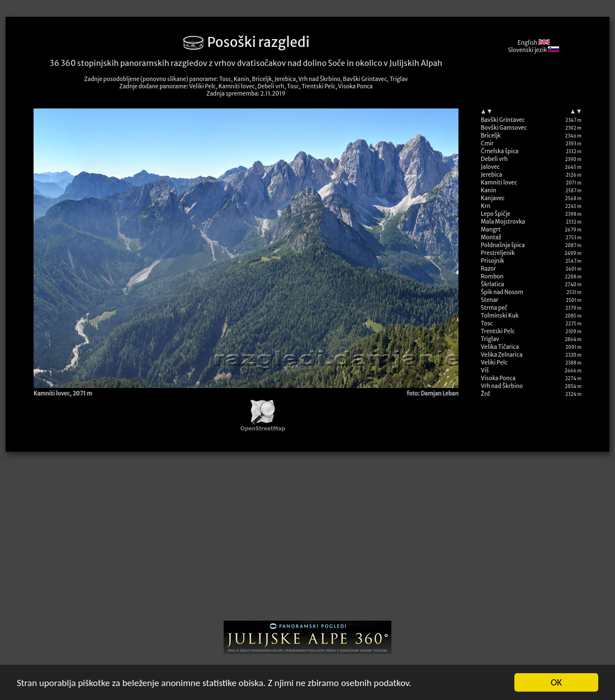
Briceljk (491, 136)
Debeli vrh (494, 159)
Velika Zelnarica (502, 355)
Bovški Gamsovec (504, 128)
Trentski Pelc (498, 331)
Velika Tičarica (500, 347)
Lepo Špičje (496, 214)
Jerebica (491, 175)
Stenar (489, 300)
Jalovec (490, 167)
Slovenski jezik (534, 50)
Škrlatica (493, 284)
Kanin (489, 190)
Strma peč (494, 308)
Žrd (485, 394)
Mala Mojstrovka (503, 222)
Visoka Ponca (498, 378)
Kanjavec (493, 198)
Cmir (487, 143)
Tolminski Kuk (500, 316)
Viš (485, 370)
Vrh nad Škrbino (502, 386)
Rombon (492, 276)
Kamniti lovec (499, 183)
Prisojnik (493, 261)
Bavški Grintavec (503, 120)
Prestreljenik (498, 253)
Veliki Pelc (494, 363)
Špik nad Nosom (502, 292)
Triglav (490, 339)
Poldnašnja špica (503, 245)
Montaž (491, 237)
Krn (486, 206)
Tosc (487, 323)
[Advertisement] (308, 540)
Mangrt (491, 230)
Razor (488, 269)
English (534, 43)
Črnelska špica (500, 151)
